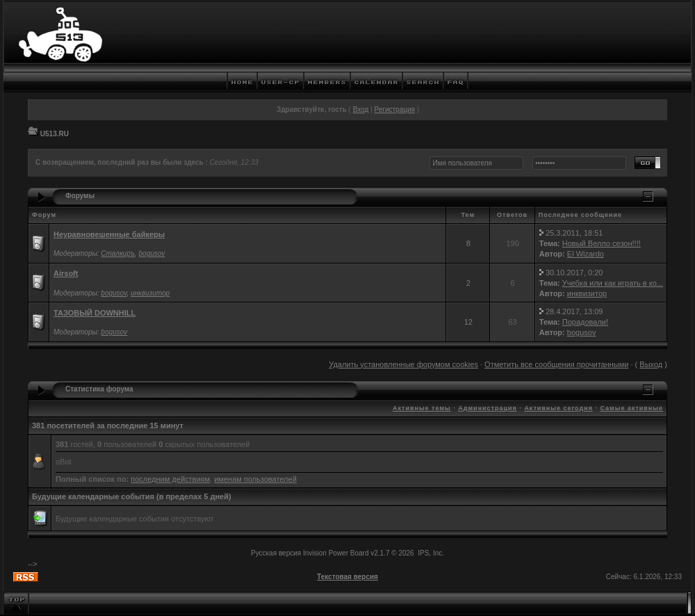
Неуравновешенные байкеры (109, 234)
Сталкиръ (118, 253)
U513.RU (55, 134)
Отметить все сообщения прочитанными (556, 364)
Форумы (80, 196)
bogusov (152, 253)
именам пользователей (255, 479)
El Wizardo (586, 254)
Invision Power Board (336, 553)
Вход (361, 110)
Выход (651, 364)
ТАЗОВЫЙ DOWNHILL (95, 313)
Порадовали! (585, 322)
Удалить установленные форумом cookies (403, 364)
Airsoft (66, 273)
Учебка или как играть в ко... (613, 283)
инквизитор (150, 293)
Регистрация (394, 110)
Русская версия (276, 553)
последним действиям (170, 479)
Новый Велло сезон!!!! (602, 243)
